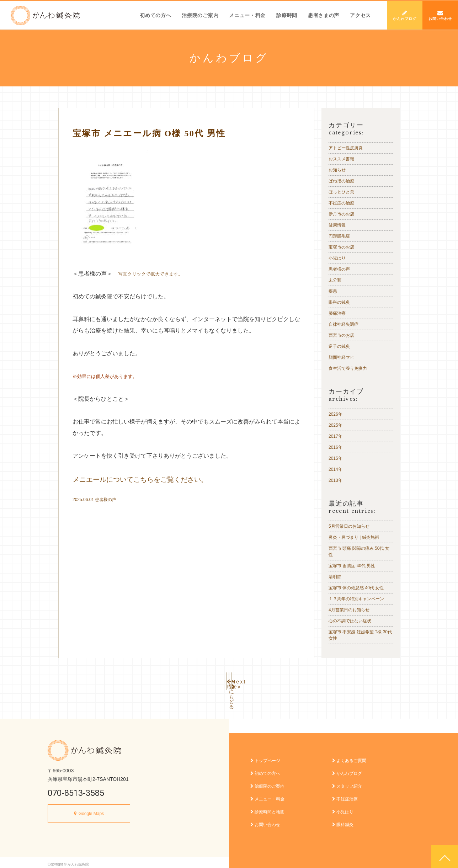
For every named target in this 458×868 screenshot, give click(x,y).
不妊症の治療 (341, 203)
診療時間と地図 (267, 808)
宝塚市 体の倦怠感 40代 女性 (356, 588)
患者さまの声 (324, 15)
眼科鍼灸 (343, 821)
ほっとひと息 (341, 192)
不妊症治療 (345, 795)
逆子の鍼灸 (339, 346)
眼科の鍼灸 (339, 302)
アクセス (360, 15)
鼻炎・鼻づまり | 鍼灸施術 (354, 537)
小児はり (337, 258)
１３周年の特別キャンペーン (356, 599)
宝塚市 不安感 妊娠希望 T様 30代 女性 (360, 635)
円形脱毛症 (339, 236)
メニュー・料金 (247, 15)
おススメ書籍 (341, 159)
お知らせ (337, 170)
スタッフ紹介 (347, 783)
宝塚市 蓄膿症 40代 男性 (352, 566)
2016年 (335, 447)
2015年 (335, 458)
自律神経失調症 (343, 324)
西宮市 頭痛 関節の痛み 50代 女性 (359, 552)
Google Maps (91, 810)
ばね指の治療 (341, 181)
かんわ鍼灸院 (45, 15)
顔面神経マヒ (341, 357)
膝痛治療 (337, 313)
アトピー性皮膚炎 (346, 148)
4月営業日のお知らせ (349, 610)
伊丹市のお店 (341, 214)
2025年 (335, 425)
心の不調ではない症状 (350, 621)
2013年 (335, 480)
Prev (183, 680)
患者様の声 (106, 500)
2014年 (335, 469)
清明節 (335, 577)
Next (275, 680)
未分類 (335, 280)
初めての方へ (155, 15)
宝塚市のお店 (341, 247)
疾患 (333, 291)
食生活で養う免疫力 (348, 368)
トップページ (265, 757)
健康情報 (337, 225)
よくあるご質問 (349, 757)
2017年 (335, 436)
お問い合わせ (440, 15)
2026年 (335, 414)
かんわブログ (405, 15)
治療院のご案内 (200, 15)
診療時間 (287, 15)
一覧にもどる (229, 680)
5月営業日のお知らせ (349, 526)
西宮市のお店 (341, 335)
